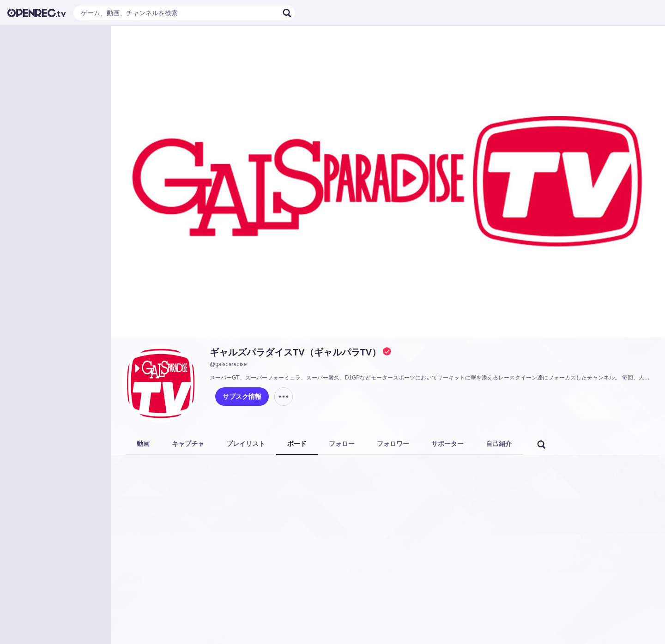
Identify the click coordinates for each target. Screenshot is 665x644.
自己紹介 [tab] (499, 444)
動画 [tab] (143, 444)
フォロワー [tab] (393, 444)
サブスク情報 (242, 397)
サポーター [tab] (447, 444)
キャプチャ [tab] (188, 444)
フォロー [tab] (342, 444)
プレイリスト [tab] (246, 444)
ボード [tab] (297, 444)
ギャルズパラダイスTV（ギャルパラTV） (295, 352)
